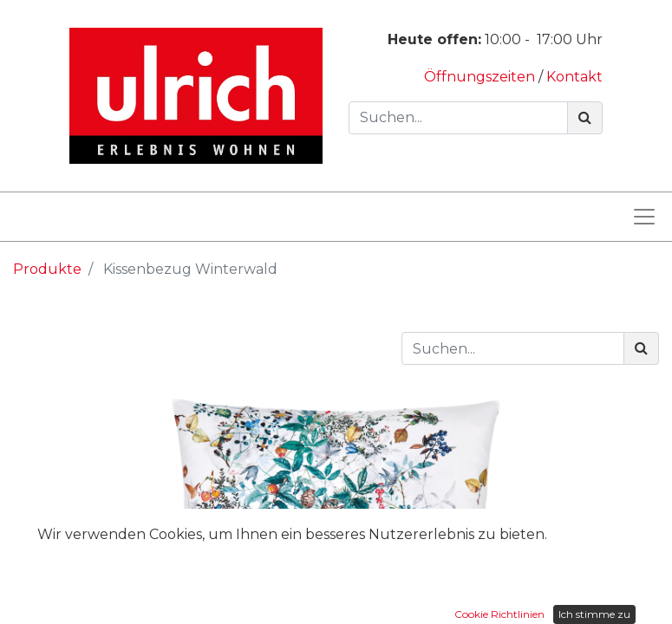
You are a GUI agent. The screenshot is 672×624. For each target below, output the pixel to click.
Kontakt (574, 77)
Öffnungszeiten (481, 77)
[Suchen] (585, 118)
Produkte (47, 269)
